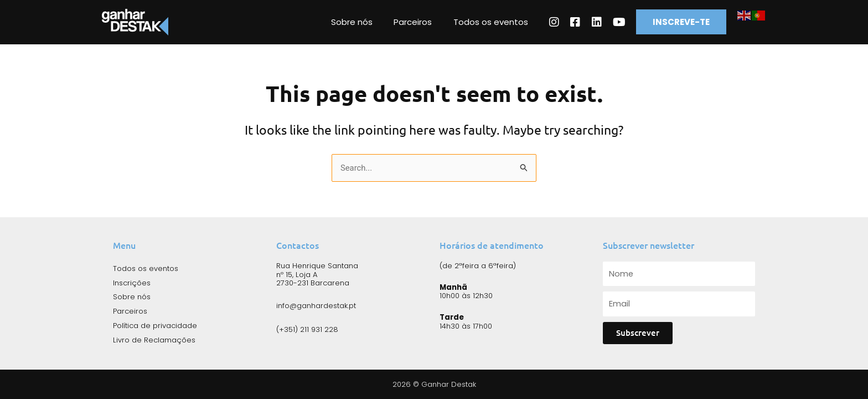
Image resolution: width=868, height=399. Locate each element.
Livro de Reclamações (154, 339)
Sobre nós (382, 22)
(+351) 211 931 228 (308, 329)
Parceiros (438, 22)
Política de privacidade (155, 325)
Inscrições (132, 282)
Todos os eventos (511, 22)
